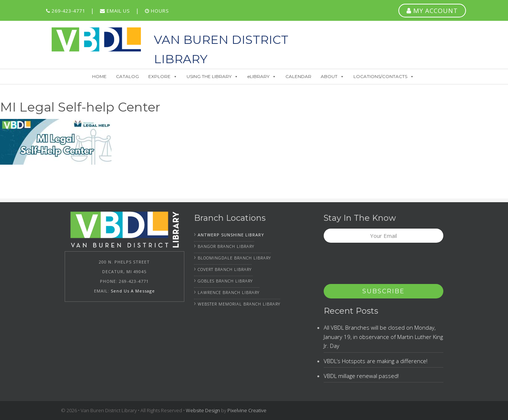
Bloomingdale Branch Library (234, 258)
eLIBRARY (262, 76)
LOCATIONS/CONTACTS (384, 76)
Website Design (203, 410)
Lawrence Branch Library (229, 292)
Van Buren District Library (96, 39)
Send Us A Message (133, 291)
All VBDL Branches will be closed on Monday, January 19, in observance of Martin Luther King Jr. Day (383, 337)
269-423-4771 (66, 11)
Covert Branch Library (225, 269)
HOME (99, 76)
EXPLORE (163, 76)
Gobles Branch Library (225, 281)
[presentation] (380, 266)
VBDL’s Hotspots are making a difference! (376, 361)
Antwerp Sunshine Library (231, 235)
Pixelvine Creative (247, 410)
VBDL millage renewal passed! (361, 376)
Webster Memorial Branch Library (239, 304)
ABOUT (332, 76)
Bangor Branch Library (226, 246)
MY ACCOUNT (432, 11)
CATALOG (127, 76)
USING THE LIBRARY (212, 76)
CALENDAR (298, 76)
